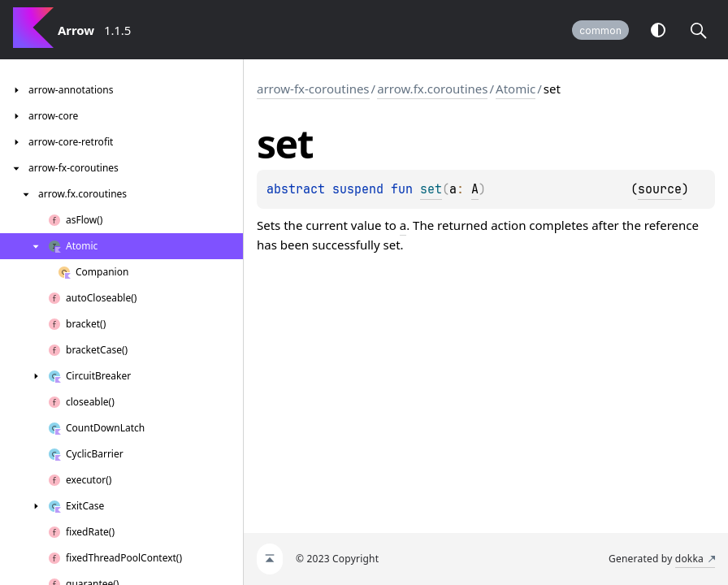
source (660, 189)
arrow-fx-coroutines (313, 89)
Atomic (516, 89)
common (600, 30)
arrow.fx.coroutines (432, 89)
